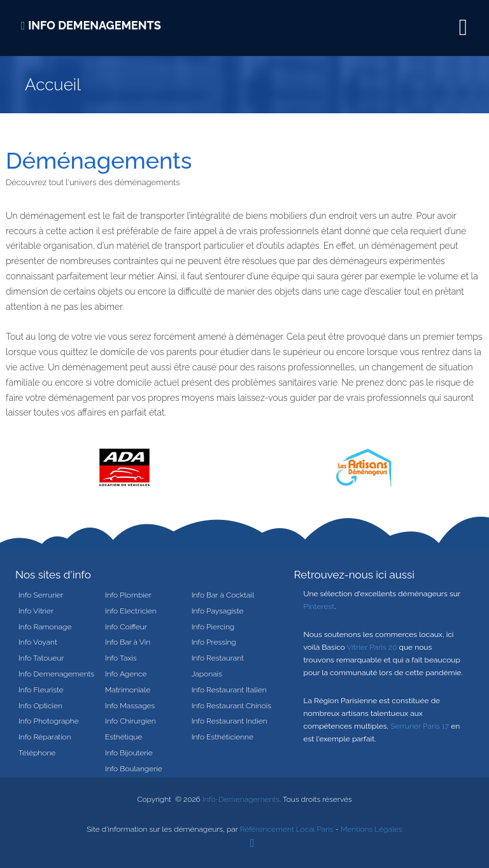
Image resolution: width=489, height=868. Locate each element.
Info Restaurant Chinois (231, 706)
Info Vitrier (36, 611)
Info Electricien (131, 611)
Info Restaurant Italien (229, 690)
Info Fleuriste (41, 690)
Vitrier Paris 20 (372, 647)
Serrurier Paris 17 (420, 726)
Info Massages (130, 706)
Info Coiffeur (126, 627)
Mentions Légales (372, 829)
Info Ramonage (45, 627)
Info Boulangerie (134, 769)
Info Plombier (128, 595)
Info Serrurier (41, 595)
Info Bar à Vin (128, 642)
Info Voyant (38, 642)
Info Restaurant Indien (230, 721)
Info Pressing (214, 642)
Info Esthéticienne (223, 737)
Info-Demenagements (241, 799)
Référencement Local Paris (287, 829)
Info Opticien (40, 706)
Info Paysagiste (218, 611)
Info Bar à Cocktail (223, 595)
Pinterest (319, 606)
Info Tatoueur (41, 658)
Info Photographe (49, 721)
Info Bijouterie (129, 753)
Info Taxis (121, 658)
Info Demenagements (56, 674)
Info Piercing (213, 627)
